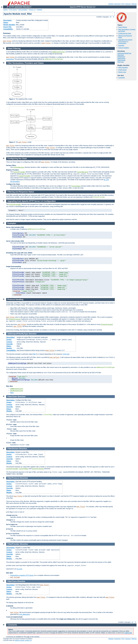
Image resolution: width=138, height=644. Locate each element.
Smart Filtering (123, 27)
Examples (121, 45)
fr (114, 17)
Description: (8, 20)
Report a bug (122, 72)
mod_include (15, 577)
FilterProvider (121, 60)
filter (34, 354)
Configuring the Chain (125, 33)
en (111, 17)
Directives (118, 4)
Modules (111, 4)
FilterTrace (121, 62)
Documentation (23, 10)
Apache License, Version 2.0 (23, 640)
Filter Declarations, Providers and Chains (26, 63)
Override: (10, 344)
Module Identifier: (9, 25)
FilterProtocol (121, 58)
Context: (9, 342)
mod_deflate (55, 357)
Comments (122, 78)
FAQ (123, 4)
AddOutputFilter (59, 52)
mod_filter (7, 41)
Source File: (8, 27)
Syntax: (9, 340)
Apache (5, 10)
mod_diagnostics (24, 614)
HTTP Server (13, 10)
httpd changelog (123, 67)
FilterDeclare (121, 57)
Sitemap (134, 4)
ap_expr (20, 569)
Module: (9, 348)
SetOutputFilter (17, 391)
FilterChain (121, 55)
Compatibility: (8, 29)
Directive (33, 334)
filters (12, 393)
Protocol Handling (124, 48)
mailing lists (128, 633)
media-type (66, 354)
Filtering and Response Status (21, 192)
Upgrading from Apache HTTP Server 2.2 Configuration (125, 41)
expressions (10, 59)
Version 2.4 (32, 10)
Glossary (128, 4)
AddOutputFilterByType (124, 53)
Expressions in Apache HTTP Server (22, 575)
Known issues (122, 70)
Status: (6, 23)
